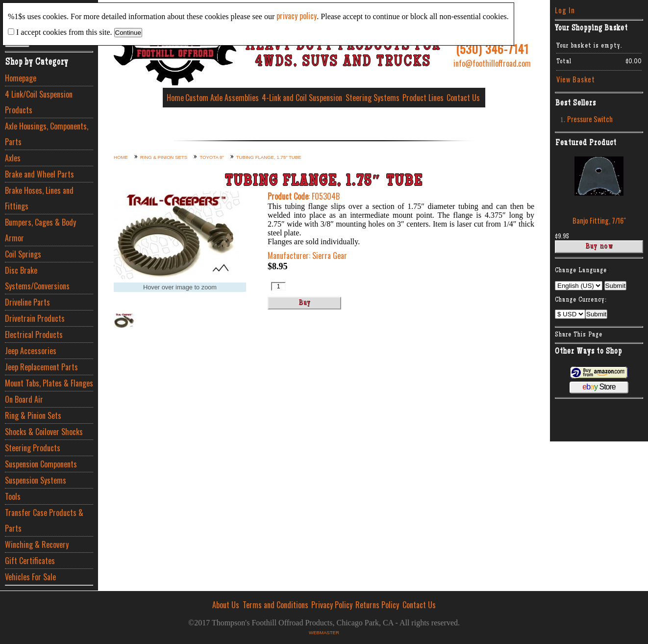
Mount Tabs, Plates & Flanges (49, 383)
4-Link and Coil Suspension (302, 98)
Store (599, 387)
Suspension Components (41, 464)
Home (175, 98)
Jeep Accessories (31, 351)
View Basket (576, 79)
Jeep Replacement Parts (41, 367)
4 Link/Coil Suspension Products (39, 102)
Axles (13, 158)
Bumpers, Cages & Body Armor (40, 230)
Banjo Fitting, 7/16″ (599, 220)
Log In (565, 10)
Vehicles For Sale (30, 577)
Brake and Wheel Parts (39, 174)
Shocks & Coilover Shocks (44, 432)
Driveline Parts (27, 302)
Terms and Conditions (275, 605)
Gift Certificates (30, 561)
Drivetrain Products (35, 318)
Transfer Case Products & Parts (44, 520)
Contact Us (463, 98)
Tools (13, 496)
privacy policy (297, 16)
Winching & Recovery (37, 544)
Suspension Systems (36, 480)
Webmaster (324, 632)
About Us (226, 605)
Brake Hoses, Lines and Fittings (39, 198)
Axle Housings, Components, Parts (47, 134)
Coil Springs (23, 254)
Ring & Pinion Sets (33, 415)
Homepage (21, 78)
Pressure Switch (590, 119)
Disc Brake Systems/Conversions (37, 278)
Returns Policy (377, 605)
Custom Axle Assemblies (222, 98)
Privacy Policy (332, 605)
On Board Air (24, 399)
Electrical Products (34, 335)
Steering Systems (373, 98)
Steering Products (33, 448)
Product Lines (423, 98)
